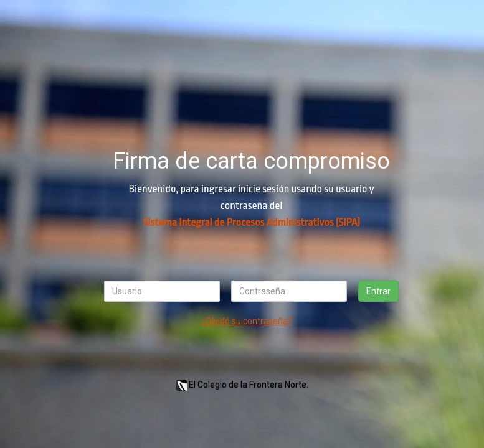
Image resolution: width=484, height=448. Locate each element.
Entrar (378, 291)
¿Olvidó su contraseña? (247, 321)
